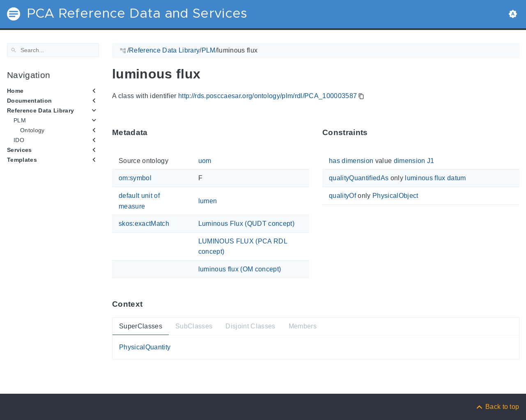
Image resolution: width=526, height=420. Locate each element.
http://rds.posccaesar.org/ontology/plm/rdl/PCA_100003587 (267, 96)
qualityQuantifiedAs (359, 178)
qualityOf (342, 196)
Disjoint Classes (250, 326)
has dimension (351, 161)
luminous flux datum (435, 178)
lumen (207, 201)
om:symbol (135, 178)
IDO (19, 140)
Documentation (29, 101)
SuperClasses (141, 326)
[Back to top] (497, 407)
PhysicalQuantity (145, 347)
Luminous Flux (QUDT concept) (246, 224)
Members (302, 326)
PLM (20, 120)
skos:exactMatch (144, 224)
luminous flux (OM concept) (239, 269)
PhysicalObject (395, 196)
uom (204, 161)
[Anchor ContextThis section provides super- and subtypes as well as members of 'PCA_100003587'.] (149, 304)
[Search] (53, 50)
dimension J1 (414, 161)
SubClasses (193, 326)
